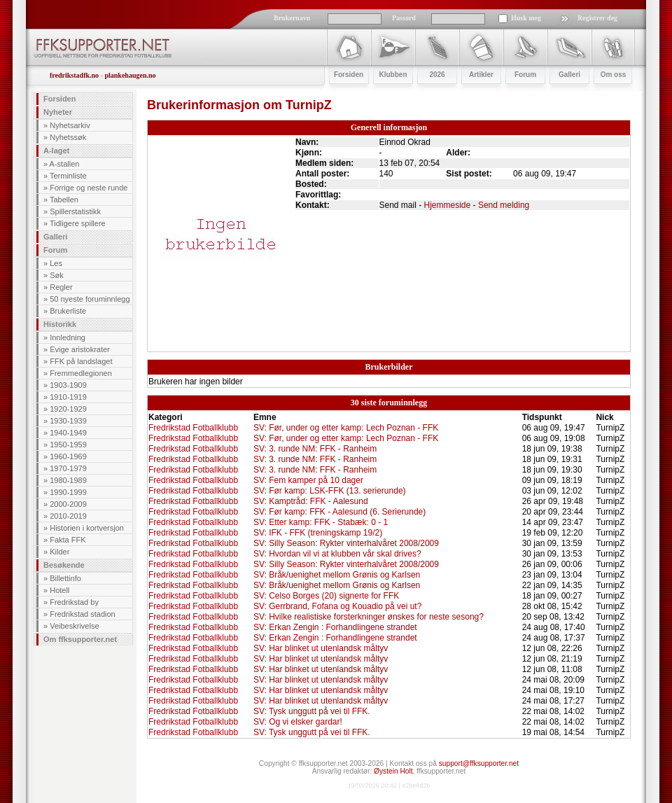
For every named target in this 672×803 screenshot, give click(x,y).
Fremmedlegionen (81, 373)
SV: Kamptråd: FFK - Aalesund (311, 501)
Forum (55, 250)
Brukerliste (68, 311)
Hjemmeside (448, 205)
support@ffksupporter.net (479, 763)
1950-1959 (68, 445)
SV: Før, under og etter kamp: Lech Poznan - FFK (346, 428)
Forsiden (59, 99)
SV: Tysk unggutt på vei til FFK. (312, 711)
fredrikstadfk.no (74, 75)
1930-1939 (68, 421)
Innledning (68, 337)
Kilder (59, 552)
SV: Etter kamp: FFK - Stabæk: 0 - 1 (321, 522)
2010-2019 (68, 516)
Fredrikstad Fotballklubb (193, 428)
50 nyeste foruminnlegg (90, 299)
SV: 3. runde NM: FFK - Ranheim (315, 449)
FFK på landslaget (81, 361)
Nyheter (58, 112)
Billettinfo (65, 578)
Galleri (55, 237)
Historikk (60, 324)
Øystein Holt (393, 771)
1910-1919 (68, 397)
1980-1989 (68, 480)
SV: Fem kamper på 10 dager (308, 480)
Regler (61, 287)
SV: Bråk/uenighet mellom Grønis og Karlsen (337, 575)
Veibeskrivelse (74, 626)
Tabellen (64, 200)
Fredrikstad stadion (83, 614)
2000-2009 (68, 504)
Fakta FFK (68, 540)
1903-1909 (68, 385)
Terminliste (68, 176)
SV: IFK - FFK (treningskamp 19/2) (318, 533)
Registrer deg (597, 18)
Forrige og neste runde (89, 188)
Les (56, 263)
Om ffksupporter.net (80, 639)
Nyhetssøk (68, 137)
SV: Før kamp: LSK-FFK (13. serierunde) (330, 491)
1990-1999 (68, 492)
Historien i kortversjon (87, 528)
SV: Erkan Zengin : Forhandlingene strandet (335, 627)
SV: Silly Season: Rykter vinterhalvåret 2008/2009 (346, 543)
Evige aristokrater (80, 349)
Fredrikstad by (74, 602)
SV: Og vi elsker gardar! (298, 722)
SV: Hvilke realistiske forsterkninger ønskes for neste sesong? (369, 617)
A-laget (56, 151)
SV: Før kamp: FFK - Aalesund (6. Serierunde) (339, 512)
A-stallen (65, 164)
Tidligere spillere (78, 223)
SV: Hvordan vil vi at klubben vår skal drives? (337, 554)
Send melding (504, 205)
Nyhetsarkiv (70, 125)
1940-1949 (68, 433)
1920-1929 (68, 409)
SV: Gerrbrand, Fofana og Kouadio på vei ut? (337, 606)
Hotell (59, 590)
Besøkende (64, 565)
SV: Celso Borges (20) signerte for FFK (326, 596)
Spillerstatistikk (75, 211)
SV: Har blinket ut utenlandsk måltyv (321, 648)
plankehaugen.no (130, 75)
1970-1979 (68, 468)
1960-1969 (68, 456)
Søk (57, 275)
